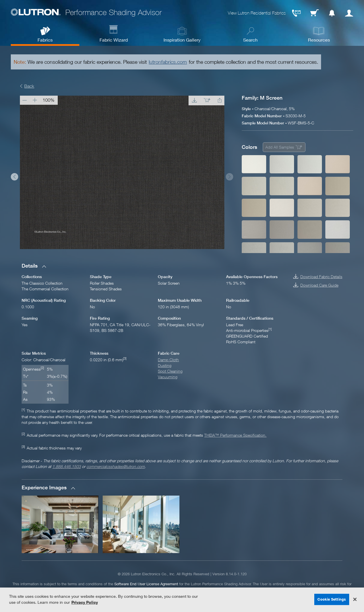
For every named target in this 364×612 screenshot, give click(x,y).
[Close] (355, 599)
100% (48, 100)
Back (29, 86)
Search (250, 40)
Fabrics (45, 40)
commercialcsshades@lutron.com (116, 466)
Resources (319, 40)
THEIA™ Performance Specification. (235, 435)
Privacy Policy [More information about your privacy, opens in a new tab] (85, 602)
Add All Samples (280, 147)
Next (229, 177)
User (349, 13)
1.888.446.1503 (67, 466)
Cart (315, 13)
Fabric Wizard (114, 40)
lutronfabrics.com (168, 62)
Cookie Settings (332, 599)
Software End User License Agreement (146, 584)
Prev (15, 177)
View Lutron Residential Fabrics (257, 13)
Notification (332, 13)
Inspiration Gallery (182, 40)
